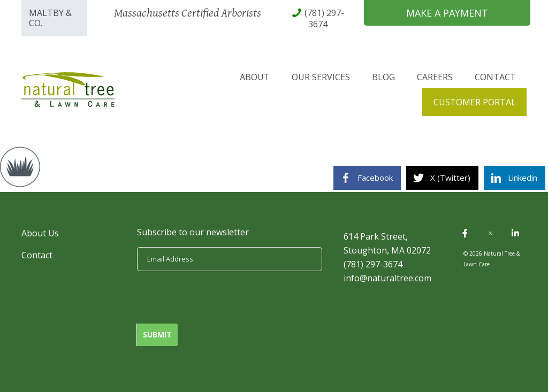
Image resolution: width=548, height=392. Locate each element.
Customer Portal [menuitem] (475, 102)
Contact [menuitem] (495, 77)
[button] (465, 233)
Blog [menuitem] (383, 77)
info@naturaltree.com (387, 278)
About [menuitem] (255, 77)
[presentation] (218, 297)
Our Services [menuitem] (321, 77)
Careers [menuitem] (435, 77)
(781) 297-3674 (373, 264)
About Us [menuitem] (40, 233)
